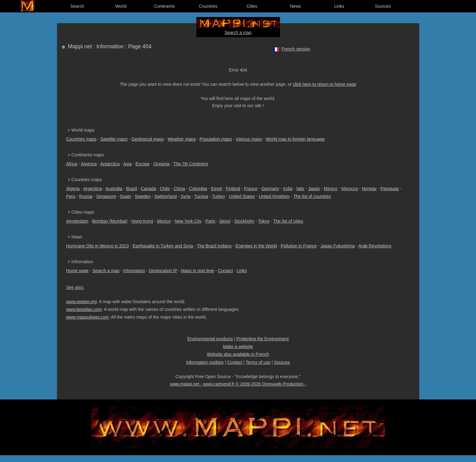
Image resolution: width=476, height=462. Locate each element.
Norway (369, 189)
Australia (114, 189)
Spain (125, 196)
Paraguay (390, 189)
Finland (233, 189)
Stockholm (244, 221)
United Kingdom (274, 196)
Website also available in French (238, 354)
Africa (72, 164)
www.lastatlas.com (84, 309)
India (288, 189)
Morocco (350, 189)
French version (296, 49)
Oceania (161, 164)
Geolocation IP (163, 271)
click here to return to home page (325, 84)
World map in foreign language (295, 139)
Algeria (73, 189)
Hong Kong (142, 221)
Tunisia (201, 196)
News (296, 6)
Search (77, 6)
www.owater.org (82, 302)
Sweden (143, 196)
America (89, 164)
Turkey (218, 196)
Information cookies (205, 362)
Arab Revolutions (375, 246)
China (179, 189)
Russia (86, 196)
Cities (252, 6)
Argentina (93, 189)
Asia (127, 164)
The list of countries (312, 196)
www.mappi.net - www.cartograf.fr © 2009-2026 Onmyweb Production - (238, 384)
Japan (314, 189)
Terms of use (258, 362)
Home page (77, 271)
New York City (188, 221)
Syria (186, 196)
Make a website (238, 346)
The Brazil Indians (214, 246)
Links (339, 6)
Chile (165, 189)
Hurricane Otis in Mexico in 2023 (98, 246)
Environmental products (210, 339)
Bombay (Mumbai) (110, 221)
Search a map (238, 33)
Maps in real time (198, 271)
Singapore (106, 196)
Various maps (249, 139)
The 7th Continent (191, 164)
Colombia (198, 189)
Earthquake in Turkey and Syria (163, 246)
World (121, 6)
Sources (383, 6)
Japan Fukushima (338, 246)
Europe (143, 164)
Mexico (331, 189)
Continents (165, 6)
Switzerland (165, 196)
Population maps (216, 139)
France (251, 189)
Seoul (225, 221)
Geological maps (147, 139)
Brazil (131, 189)
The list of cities (288, 221)
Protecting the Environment (262, 339)
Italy (300, 189)
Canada (148, 189)
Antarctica (110, 164)
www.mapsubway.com (87, 317)
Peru (71, 196)
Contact (225, 271)
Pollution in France (299, 246)
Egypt (216, 189)
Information (134, 271)
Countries (208, 6)
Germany (270, 189)
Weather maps (182, 139)
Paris (210, 221)
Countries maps (81, 139)
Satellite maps (114, 139)
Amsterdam (77, 221)
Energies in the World (256, 246)
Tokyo (264, 221)
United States (242, 196)
